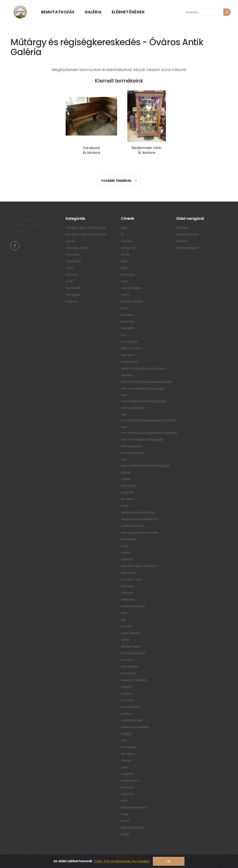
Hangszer (73, 295)
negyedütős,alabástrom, (140, 519)
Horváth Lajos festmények (86, 234)
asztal (125, 640)
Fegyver (72, 301)
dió (123, 620)
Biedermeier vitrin (147, 148)
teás (124, 228)
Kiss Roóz (128, 355)
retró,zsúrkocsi (132, 526)
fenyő (125, 821)
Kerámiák (73, 288)
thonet (126, 760)
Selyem (127, 593)
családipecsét (132, 720)
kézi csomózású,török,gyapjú (143, 388)
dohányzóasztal (133, 653)
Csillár (126, 479)
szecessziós (130, 666)
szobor (126, 553)
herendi (127, 559)
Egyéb (70, 241)
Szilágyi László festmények (86, 228)
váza (124, 767)
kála (124, 261)
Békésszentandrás (135, 727)
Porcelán (73, 254)
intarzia (126, 693)
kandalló (128, 328)
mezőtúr (127, 794)
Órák (69, 281)
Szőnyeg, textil (77, 248)
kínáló (126, 254)
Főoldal (182, 228)
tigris (124, 268)
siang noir (128, 248)
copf (124, 546)
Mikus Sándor (131, 348)
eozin (125, 308)
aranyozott (129, 342)
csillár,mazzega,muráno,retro (144, 368)
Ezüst (69, 268)
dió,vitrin (127, 375)
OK (169, 861)
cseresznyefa (131, 288)
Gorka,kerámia (132, 453)
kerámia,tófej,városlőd (138, 512)
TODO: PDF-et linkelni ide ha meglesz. (122, 861)
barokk (126, 626)
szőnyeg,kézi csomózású (140, 532)
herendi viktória (133, 606)
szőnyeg (127, 586)
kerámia (127, 321)
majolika (127, 774)
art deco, (128, 499)
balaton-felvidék (134, 680)
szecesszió (129, 486)
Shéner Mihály (132, 301)
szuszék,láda (130, 707)
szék (124, 613)
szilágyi (126, 734)
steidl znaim (130, 781)
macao (127, 241)
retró (125, 506)
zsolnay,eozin (131, 446)
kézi (124, 740)
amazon (127, 660)
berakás (127, 700)
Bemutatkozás (58, 12)
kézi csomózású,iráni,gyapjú (142, 439)
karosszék (128, 747)
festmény (128, 573)
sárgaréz (128, 492)
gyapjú (126, 472)
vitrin (124, 801)
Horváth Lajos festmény (139, 566)
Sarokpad (91, 148)
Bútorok (72, 275)
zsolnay (127, 714)
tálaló (125, 834)
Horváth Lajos (131, 579)
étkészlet (128, 599)
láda (124, 281)
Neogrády (129, 539)
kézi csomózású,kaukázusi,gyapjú (146, 382)
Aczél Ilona (129, 362)
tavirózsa (128, 275)
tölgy (125, 814)
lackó (125, 295)
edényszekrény (133, 827)
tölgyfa (126, 687)
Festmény (73, 261)
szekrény (128, 787)
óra (124, 335)
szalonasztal (130, 633)
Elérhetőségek (128, 12)
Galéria (93, 12)
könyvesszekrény (134, 807)
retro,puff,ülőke (133, 408)
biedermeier (131, 646)
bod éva (127, 315)
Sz (123, 234)
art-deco (128, 754)
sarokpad (128, 673)
